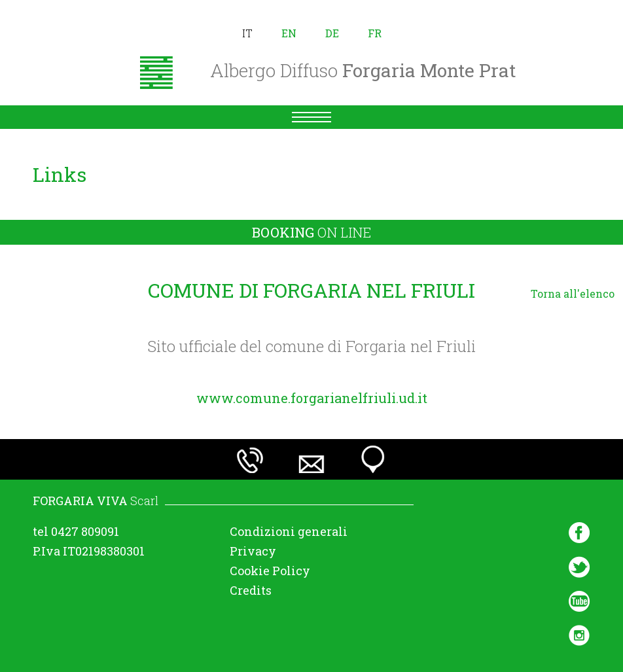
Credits (251, 590)
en (289, 33)
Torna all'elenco (573, 293)
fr (375, 33)
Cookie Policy (270, 571)
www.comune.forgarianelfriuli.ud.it (312, 398)
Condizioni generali (289, 531)
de (332, 33)
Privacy (253, 551)
